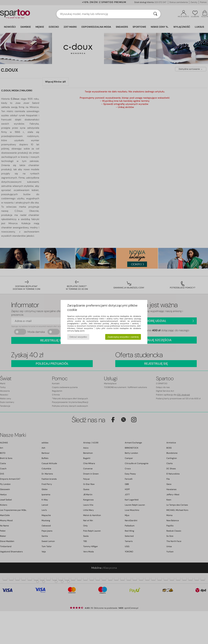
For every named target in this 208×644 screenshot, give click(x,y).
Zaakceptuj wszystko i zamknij (123, 337)
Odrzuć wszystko (78, 337)
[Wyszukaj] (155, 14)
